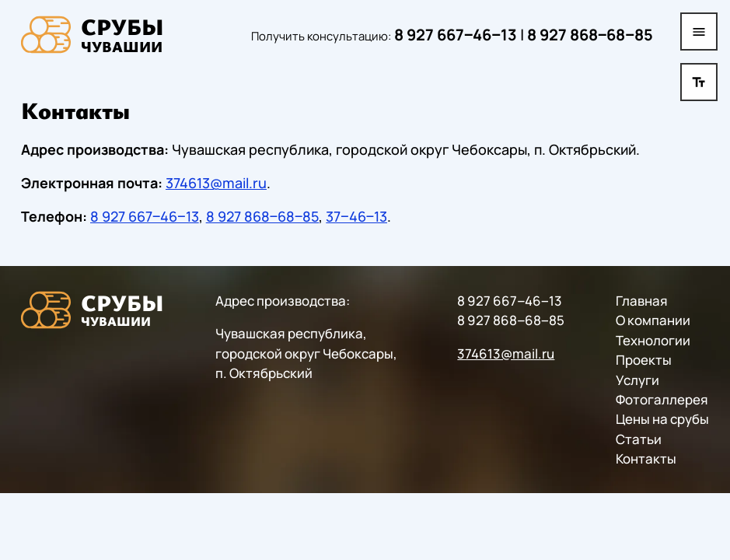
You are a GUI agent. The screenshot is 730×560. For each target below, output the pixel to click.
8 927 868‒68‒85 (590, 35)
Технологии (653, 339)
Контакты (646, 458)
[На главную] (93, 35)
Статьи (639, 438)
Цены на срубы (662, 419)
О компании (653, 320)
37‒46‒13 (356, 216)
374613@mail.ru (216, 183)
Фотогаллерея (662, 399)
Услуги (637, 379)
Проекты (644, 360)
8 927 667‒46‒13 (456, 35)
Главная (642, 301)
